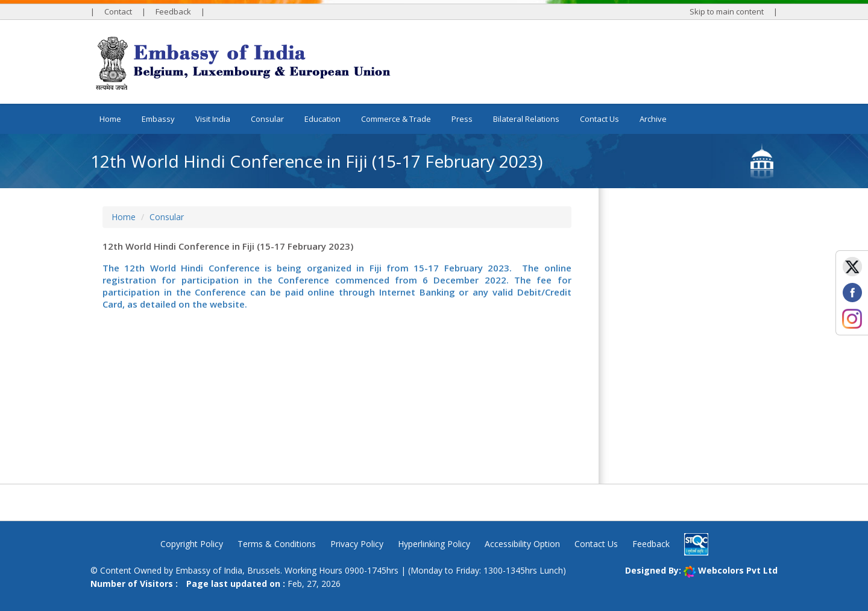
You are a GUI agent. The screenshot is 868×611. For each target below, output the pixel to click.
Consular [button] (267, 119)
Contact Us (599, 119)
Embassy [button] (158, 119)
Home (110, 119)
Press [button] (462, 119)
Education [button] (322, 119)
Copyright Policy (192, 544)
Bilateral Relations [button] (526, 119)
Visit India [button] (213, 119)
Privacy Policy (357, 544)
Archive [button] (653, 119)
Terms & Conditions (277, 544)
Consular (167, 217)
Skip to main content (727, 11)
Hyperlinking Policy (434, 544)
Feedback (173, 11)
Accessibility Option (522, 544)
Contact (118, 11)
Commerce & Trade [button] (396, 119)
